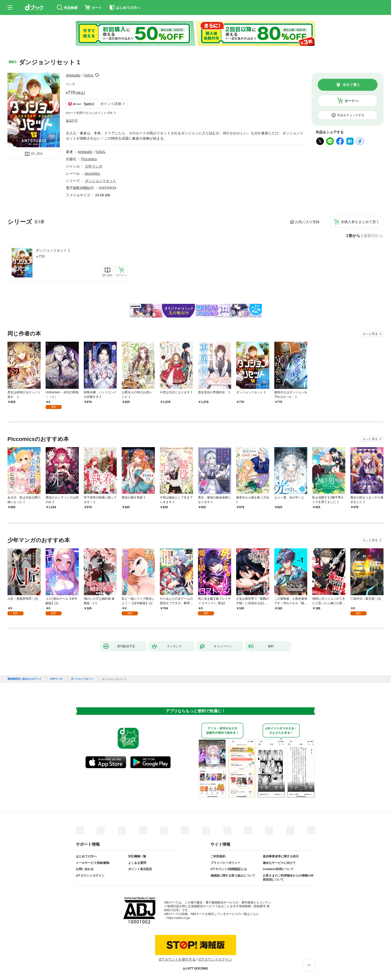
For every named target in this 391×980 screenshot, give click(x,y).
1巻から (353, 236)
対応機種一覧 (137, 856)
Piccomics (89, 159)
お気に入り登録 (307, 222)
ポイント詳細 (111, 104)
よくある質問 (137, 863)
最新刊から (374, 236)
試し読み (37, 154)
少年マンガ (94, 166)
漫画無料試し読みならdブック (24, 679)
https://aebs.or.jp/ (178, 918)
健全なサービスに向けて (279, 863)
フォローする (97, 75)
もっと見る (370, 334)
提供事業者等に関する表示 (281, 856)
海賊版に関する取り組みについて (233, 876)
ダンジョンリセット (100, 181)
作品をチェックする (351, 115)
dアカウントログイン (90, 876)
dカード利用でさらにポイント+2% (89, 113)
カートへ (351, 101)
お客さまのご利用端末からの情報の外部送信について (288, 878)
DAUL (89, 75)
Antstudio (73, 75)
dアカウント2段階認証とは (229, 869)
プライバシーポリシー (225, 863)
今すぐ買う (351, 85)
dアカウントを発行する (177, 959)
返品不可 (72, 121)
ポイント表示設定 (140, 869)
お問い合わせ (85, 869)
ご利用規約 (218, 856)
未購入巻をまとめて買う (360, 222)
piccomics (92, 173)
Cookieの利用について (278, 869)
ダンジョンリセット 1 (53, 250)
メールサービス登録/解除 (93, 863)
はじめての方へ (86, 856)
